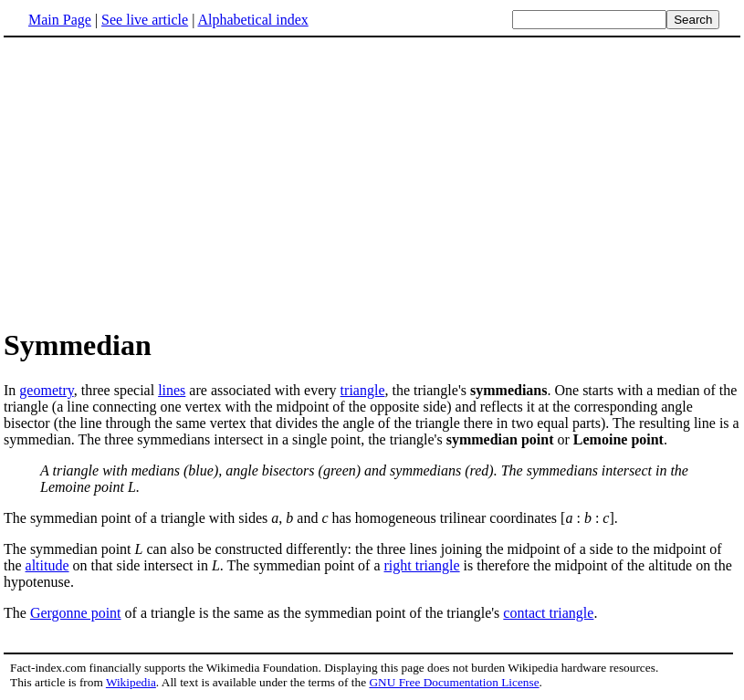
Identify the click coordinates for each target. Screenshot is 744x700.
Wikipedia (131, 682)
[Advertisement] (372, 182)
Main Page (60, 20)
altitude (47, 565)
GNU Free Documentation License (454, 682)
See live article (145, 20)
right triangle (422, 565)
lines (172, 390)
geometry (46, 390)
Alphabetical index (252, 20)
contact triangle (548, 613)
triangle (363, 390)
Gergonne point (76, 613)
